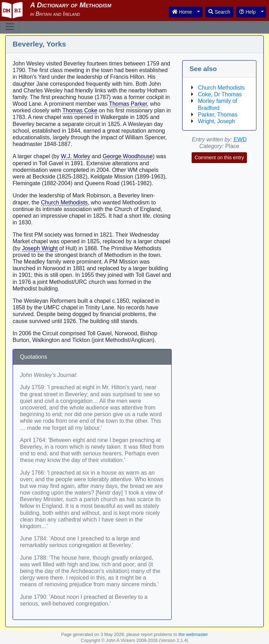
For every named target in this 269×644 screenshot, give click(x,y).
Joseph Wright (40, 248)
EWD (240, 139)
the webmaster (193, 634)
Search (219, 12)
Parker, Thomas (218, 115)
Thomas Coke (80, 110)
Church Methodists (64, 202)
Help (247, 12)
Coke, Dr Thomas (220, 94)
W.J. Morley (76, 156)
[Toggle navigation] (10, 27)
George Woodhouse (128, 156)
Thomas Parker (128, 104)
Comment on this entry (219, 157)
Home (182, 12)
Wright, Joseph (216, 121)
